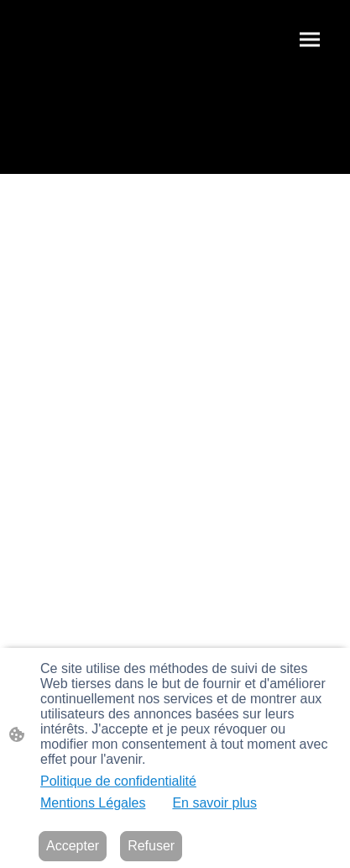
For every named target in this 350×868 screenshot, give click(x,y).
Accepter (73, 846)
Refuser (151, 846)
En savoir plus (214, 803)
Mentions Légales (93, 803)
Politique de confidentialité (118, 781)
